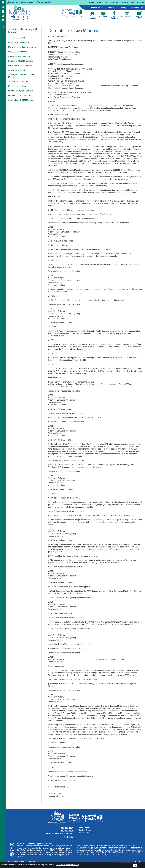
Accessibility (43, 861)
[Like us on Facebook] (3, 12)
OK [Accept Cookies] (135, 865)
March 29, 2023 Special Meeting (22, 47)
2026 (11, 861)
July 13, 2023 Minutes (18, 70)
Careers (124, 2)
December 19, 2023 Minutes (21, 61)
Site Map (32, 861)
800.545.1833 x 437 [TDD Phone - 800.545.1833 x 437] (64, 833)
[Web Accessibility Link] (3, 3)
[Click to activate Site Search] (3, 7)
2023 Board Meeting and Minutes (23, 31)
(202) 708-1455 (32, 855)
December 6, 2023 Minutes (20, 66)
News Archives (137, 2)
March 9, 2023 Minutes (18, 86)
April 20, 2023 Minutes (18, 38)
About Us (114, 2)
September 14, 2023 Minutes (21, 100)
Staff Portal (69, 837)
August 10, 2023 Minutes (19, 56)
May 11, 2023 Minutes (18, 52)
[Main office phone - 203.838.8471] (43, 2)
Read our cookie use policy (67, 865)
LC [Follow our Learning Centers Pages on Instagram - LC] (3, 28)
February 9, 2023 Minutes (19, 42)
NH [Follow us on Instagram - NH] (3, 21)
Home (92, 2)
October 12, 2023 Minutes (20, 95)
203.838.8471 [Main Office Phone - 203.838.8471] (67, 828)
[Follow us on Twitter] (3, 16)
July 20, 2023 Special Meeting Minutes (21, 76)
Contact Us (102, 2)
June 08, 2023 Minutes (18, 82)
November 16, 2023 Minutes (21, 91)
